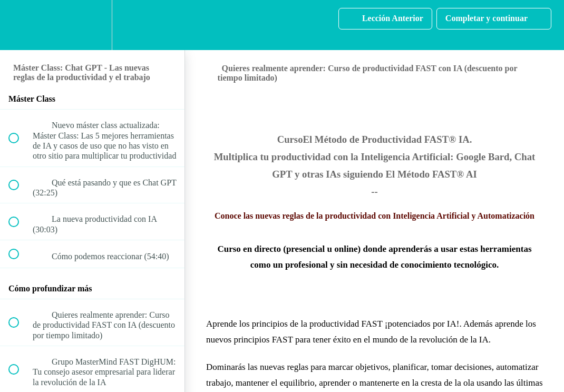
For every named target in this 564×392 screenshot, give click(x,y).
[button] (20, 25)
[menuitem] (92, 25)
